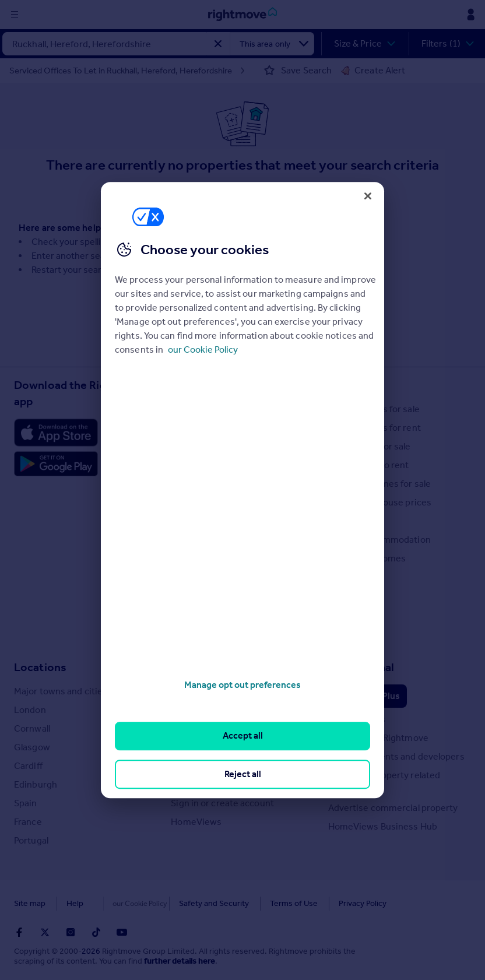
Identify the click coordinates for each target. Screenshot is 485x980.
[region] (242, 490)
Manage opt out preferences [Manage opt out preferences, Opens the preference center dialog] (242, 685)
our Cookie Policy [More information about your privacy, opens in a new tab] (203, 350)
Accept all (243, 736)
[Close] (368, 196)
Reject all (243, 774)
